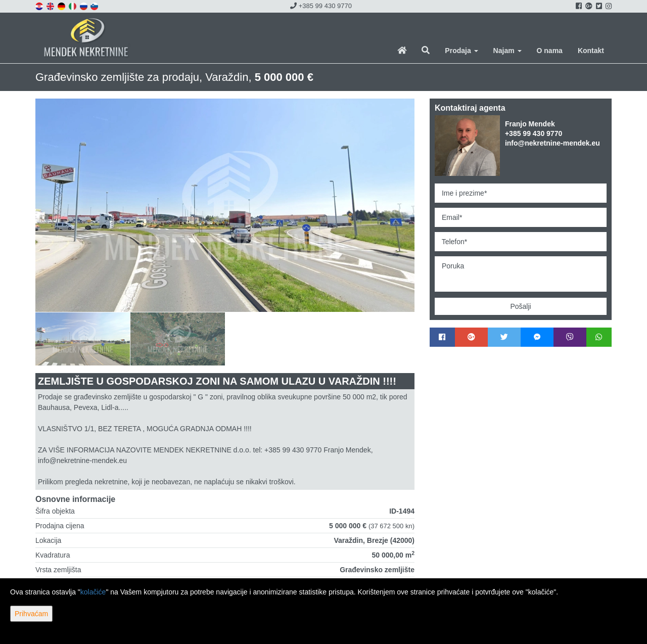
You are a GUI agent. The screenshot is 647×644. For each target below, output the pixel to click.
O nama (550, 51)
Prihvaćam (31, 614)
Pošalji (520, 306)
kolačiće (93, 592)
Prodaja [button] (461, 51)
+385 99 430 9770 (321, 6)
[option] (83, 339)
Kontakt (591, 51)
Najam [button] (507, 51)
